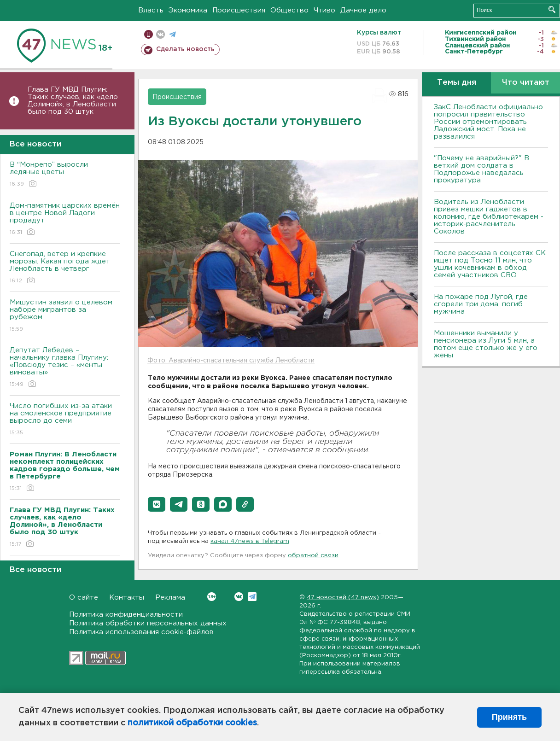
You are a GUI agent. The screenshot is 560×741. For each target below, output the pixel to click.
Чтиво (324, 10)
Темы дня (457, 83)
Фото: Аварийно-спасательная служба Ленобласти (231, 361)
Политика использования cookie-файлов (141, 632)
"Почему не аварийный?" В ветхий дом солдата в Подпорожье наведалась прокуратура (481, 169)
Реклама (170, 598)
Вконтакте (212, 597)
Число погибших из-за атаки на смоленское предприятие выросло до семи (65, 420)
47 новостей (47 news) (343, 598)
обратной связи (313, 556)
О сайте (84, 598)
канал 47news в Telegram (250, 541)
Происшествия (239, 10)
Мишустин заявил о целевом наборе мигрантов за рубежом (65, 316)
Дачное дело (363, 10)
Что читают (526, 83)
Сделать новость (185, 49)
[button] (157, 504)
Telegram (252, 597)
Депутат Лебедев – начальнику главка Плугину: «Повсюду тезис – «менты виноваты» (65, 368)
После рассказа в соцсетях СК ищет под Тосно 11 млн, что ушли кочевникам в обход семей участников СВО (490, 264)
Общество (289, 10)
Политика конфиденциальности (126, 615)
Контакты (127, 598)
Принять (509, 717)
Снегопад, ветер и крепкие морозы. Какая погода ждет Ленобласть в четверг (65, 268)
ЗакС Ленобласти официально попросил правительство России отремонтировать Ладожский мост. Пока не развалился (488, 122)
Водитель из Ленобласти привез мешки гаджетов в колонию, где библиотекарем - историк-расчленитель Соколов (489, 217)
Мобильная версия (149, 34)
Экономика (188, 10)
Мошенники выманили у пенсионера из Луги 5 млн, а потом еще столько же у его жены (486, 344)
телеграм (172, 34)
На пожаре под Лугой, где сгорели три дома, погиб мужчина (481, 304)
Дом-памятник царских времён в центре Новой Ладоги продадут (65, 219)
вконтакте (160, 34)
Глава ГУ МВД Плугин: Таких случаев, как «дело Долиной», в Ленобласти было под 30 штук (73, 101)
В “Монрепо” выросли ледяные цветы (65, 175)
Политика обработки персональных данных (148, 623)
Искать (552, 9)
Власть (151, 10)
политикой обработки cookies (192, 723)
